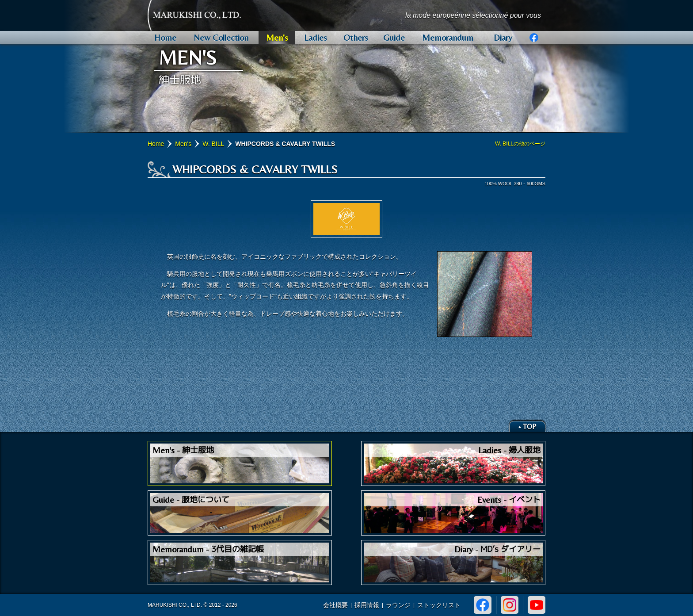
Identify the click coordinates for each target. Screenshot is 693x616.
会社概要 (335, 605)
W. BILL (213, 144)
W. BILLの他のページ (520, 144)
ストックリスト (439, 605)
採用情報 (367, 605)
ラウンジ (398, 605)
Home (156, 144)
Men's (183, 144)
